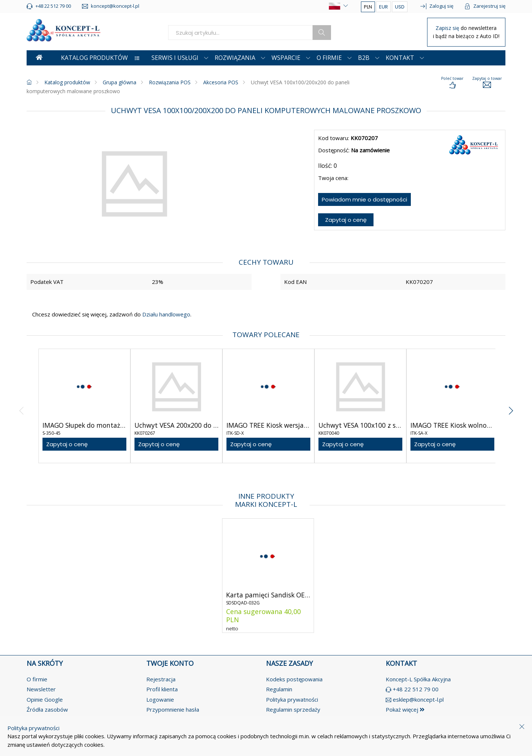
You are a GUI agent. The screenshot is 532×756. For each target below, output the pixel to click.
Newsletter (41, 689)
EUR (383, 7)
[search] (241, 33)
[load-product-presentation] (452, 83)
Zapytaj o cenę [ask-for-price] (346, 220)
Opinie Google (45, 699)
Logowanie (160, 699)
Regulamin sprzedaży (293, 709)
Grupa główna (120, 82)
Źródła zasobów (47, 709)
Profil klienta (162, 689)
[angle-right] (511, 406)
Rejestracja (161, 679)
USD (400, 7)
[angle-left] (22, 406)
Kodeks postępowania (294, 679)
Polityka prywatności (292, 699)
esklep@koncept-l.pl (418, 699)
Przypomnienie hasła (173, 709)
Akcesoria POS (221, 82)
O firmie (37, 679)
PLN (368, 7)
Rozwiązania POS (170, 82)
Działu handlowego (166, 314)
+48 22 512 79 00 (416, 689)
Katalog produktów (67, 82)
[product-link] (84, 406)
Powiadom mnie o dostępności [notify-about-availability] (364, 199)
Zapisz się (448, 28)
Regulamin (279, 689)
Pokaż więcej (405, 709)
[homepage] (29, 82)
